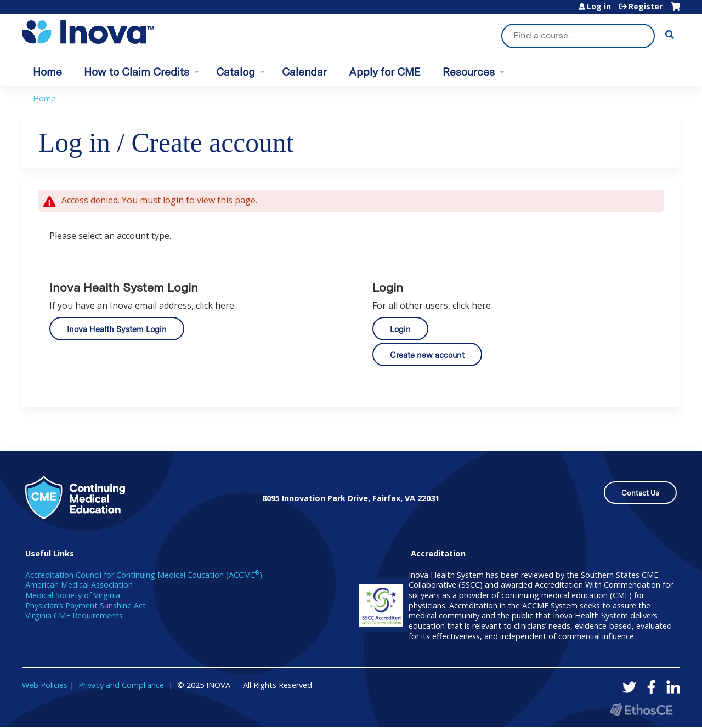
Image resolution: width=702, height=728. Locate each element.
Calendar (304, 72)
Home (47, 72)
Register (646, 7)
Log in (599, 7)
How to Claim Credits (137, 72)
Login (400, 329)
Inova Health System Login (117, 329)
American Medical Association (79, 585)
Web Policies (45, 685)
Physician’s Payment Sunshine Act (86, 605)
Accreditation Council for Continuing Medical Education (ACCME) (144, 575)
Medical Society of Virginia (73, 595)
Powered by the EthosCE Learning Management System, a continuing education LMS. (641, 710)
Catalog (236, 72)
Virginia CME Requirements (74, 615)
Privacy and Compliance (121, 685)
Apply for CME (385, 72)
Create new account (427, 355)
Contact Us (640, 493)
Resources (469, 72)
